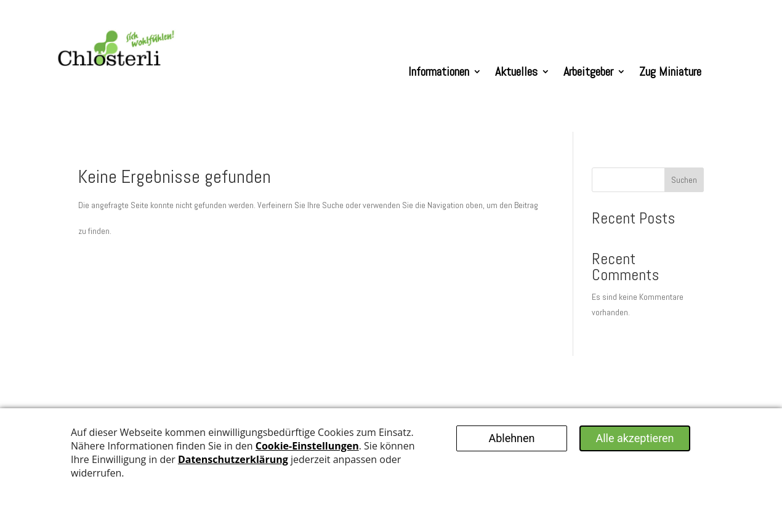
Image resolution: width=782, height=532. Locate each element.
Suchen (684, 180)
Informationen (439, 71)
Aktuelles (516, 71)
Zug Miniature (670, 71)
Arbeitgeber (588, 71)
